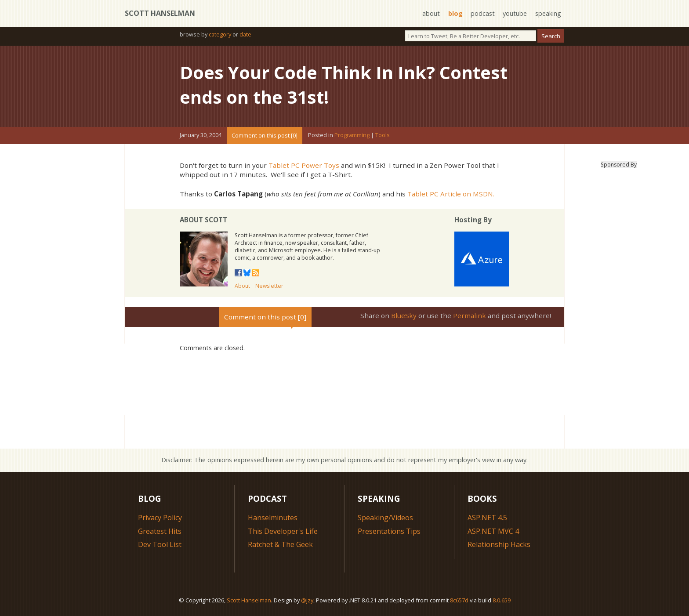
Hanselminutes (273, 518)
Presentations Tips (389, 531)
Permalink (470, 315)
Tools (383, 135)
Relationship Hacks (499, 544)
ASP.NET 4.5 (487, 518)
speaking (548, 13)
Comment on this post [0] (265, 135)
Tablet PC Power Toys (304, 165)
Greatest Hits (160, 531)
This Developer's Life (283, 531)
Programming (352, 135)
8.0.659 (502, 600)
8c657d (459, 600)
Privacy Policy (160, 518)
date (245, 34)
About (242, 286)
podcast (483, 13)
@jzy (307, 600)
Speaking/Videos (385, 518)
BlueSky (404, 315)
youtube (515, 13)
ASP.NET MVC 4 (493, 531)
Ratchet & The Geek (280, 544)
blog (455, 13)
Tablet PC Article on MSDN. (451, 194)
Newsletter (269, 286)
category (220, 34)
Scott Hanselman (160, 13)
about (431, 13)
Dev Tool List (160, 544)
